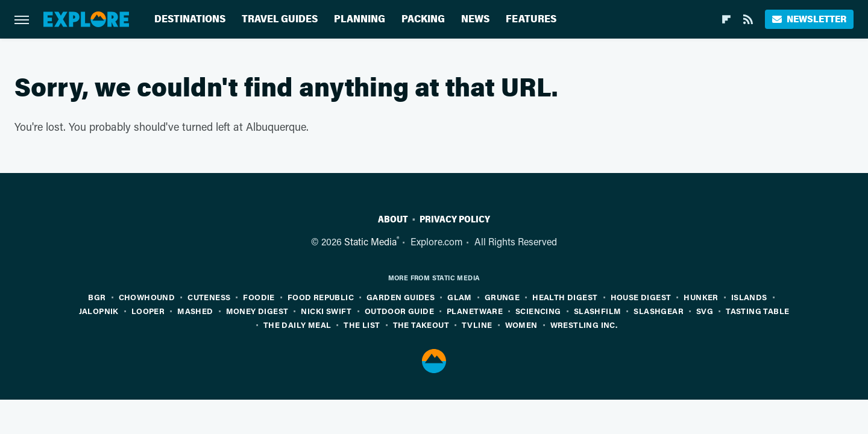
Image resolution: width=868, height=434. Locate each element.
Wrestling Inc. (584, 325)
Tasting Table (757, 311)
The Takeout (421, 325)
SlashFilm (598, 311)
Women (521, 325)
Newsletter (809, 19)
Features (531, 19)
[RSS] (748, 19)
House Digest (641, 297)
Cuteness (209, 297)
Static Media (370, 241)
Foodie (259, 297)
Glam (460, 297)
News (475, 19)
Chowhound (147, 297)
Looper (148, 311)
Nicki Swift (326, 311)
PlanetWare (475, 311)
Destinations (190, 19)
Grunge (502, 297)
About (393, 219)
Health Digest (565, 297)
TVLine (477, 325)
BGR (97, 297)
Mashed (195, 311)
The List (362, 325)
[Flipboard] (726, 19)
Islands (749, 297)
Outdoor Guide (399, 311)
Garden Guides (401, 297)
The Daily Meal (297, 325)
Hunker (701, 297)
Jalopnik (99, 311)
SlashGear (659, 311)
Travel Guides (280, 19)
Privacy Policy (455, 219)
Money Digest (257, 311)
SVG (705, 311)
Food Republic (321, 297)
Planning (360, 19)
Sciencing (538, 311)
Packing (423, 19)
